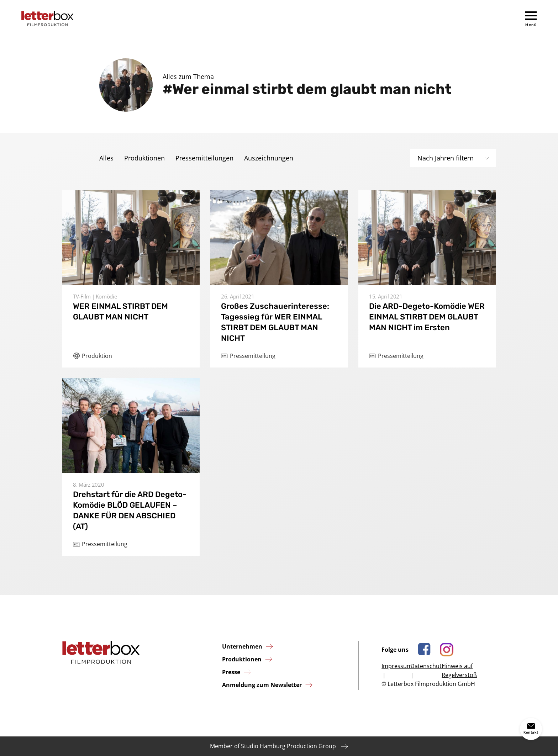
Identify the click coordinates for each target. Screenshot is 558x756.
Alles (106, 158)
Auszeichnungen (269, 158)
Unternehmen (242, 646)
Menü (531, 25)
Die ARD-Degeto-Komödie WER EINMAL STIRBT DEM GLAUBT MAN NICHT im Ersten (427, 317)
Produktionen (144, 158)
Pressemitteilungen (204, 158)
